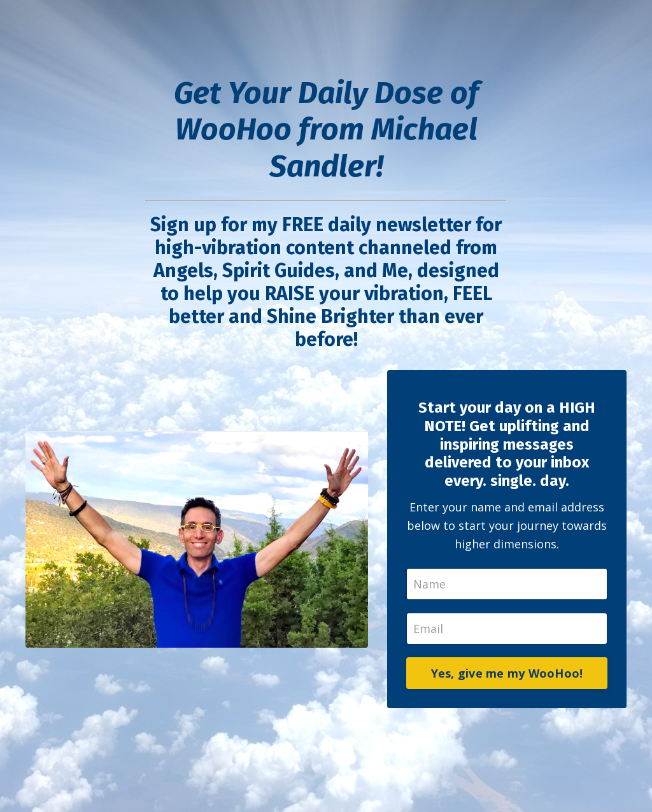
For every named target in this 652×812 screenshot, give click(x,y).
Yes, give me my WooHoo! (507, 673)
